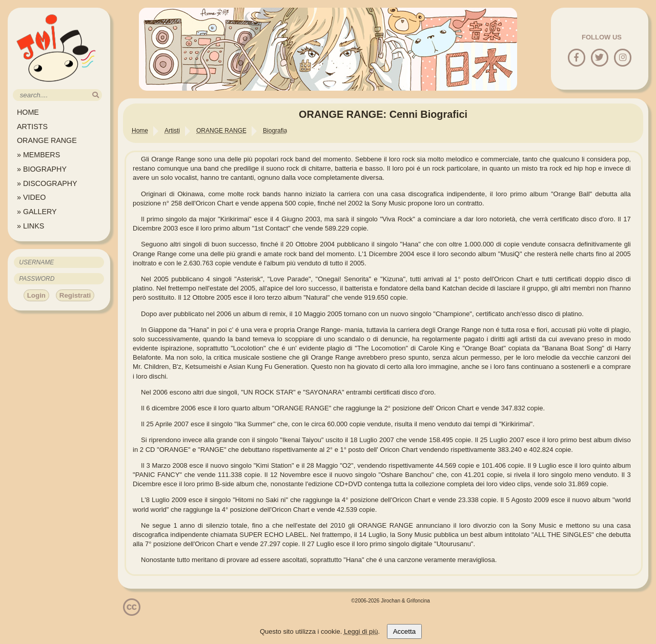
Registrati (75, 295)
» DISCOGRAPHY (47, 183)
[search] (96, 95)
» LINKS (30, 226)
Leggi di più (361, 631)
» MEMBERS (38, 155)
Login (36, 295)
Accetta (404, 631)
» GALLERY (37, 212)
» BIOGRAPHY (42, 169)
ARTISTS (32, 127)
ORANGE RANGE (47, 140)
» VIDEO (31, 197)
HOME (28, 112)
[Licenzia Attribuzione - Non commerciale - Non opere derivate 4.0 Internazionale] (132, 612)
